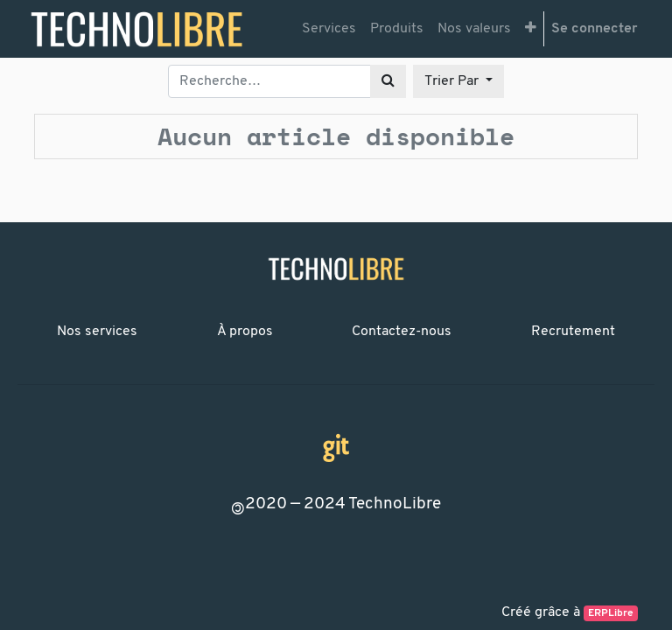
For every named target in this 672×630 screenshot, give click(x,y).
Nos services (97, 332)
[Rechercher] (388, 81)
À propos (245, 332)
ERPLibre (611, 613)
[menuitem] (329, 29)
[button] (531, 29)
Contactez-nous (402, 332)
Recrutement (573, 332)
